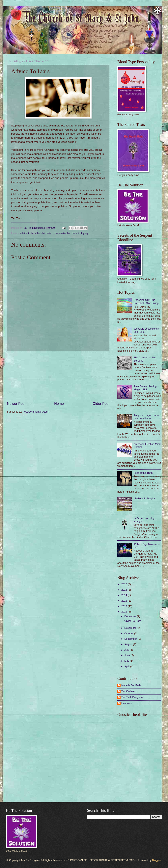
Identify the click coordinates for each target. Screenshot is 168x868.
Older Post (101, 404)
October (129, 633)
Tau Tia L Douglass (132, 697)
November (131, 628)
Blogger (156, 860)
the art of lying (80, 233)
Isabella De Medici (132, 685)
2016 (125, 584)
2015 (125, 590)
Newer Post (16, 404)
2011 (125, 612)
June (127, 655)
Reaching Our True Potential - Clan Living (146, 301)
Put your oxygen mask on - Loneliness (146, 417)
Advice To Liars (132, 621)
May (127, 661)
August (129, 644)
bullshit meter (45, 233)
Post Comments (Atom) (36, 412)
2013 (125, 601)
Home (59, 404)
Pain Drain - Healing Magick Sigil (145, 388)
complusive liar (62, 233)
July (127, 650)
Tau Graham (128, 691)
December (131, 616)
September (131, 639)
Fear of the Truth (143, 473)
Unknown (127, 703)
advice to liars (28, 233)
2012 (125, 606)
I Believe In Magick (144, 498)
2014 (125, 595)
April (127, 666)
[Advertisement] (58, 376)
